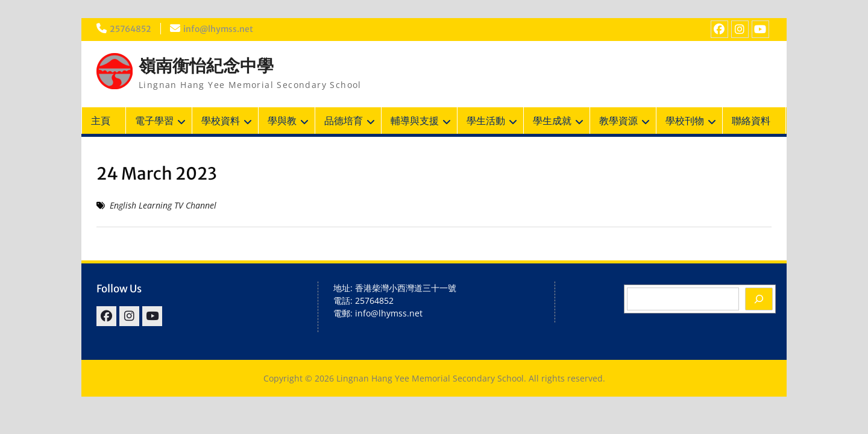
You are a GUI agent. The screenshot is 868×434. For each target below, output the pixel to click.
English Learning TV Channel (163, 205)
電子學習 (154, 121)
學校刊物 (685, 121)
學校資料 (221, 121)
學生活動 (486, 121)
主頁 (101, 121)
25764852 (131, 29)
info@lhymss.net (219, 29)
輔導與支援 (415, 121)
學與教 (282, 121)
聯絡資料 (751, 121)
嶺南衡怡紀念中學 (206, 66)
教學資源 (618, 121)
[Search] (759, 299)
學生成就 (552, 121)
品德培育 (344, 121)
